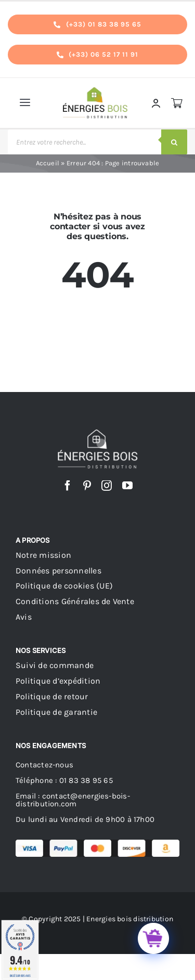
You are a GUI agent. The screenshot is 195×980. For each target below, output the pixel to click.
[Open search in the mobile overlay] (97, 142)
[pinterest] (87, 486)
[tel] (97, 24)
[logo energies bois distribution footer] (98, 433)
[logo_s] (96, 89)
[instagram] (107, 486)
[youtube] (127, 486)
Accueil (48, 163)
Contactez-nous (44, 765)
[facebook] (68, 486)
